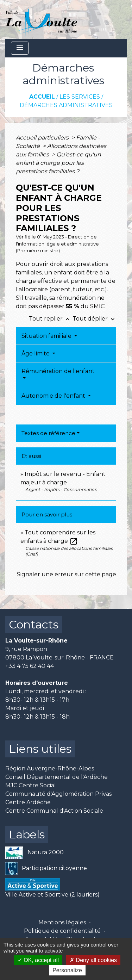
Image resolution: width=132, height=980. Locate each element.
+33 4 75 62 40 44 (30, 666)
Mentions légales (62, 922)
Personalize (67, 970)
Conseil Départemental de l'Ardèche (56, 777)
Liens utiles (40, 749)
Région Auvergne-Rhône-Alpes (50, 768)
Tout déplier (94, 319)
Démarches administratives (66, 105)
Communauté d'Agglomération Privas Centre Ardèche (58, 798)
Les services (80, 97)
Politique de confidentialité (62, 931)
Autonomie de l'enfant (54, 396)
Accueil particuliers (43, 138)
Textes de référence (48, 433)
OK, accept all (38, 960)
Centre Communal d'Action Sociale (54, 811)
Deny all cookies (93, 960)
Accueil (42, 97)
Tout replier (51, 319)
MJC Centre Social (31, 785)
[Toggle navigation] (20, 48)
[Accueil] (41, 19)
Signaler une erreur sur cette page (67, 574)
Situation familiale (47, 336)
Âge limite (36, 353)
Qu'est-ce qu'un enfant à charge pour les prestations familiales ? (58, 163)
